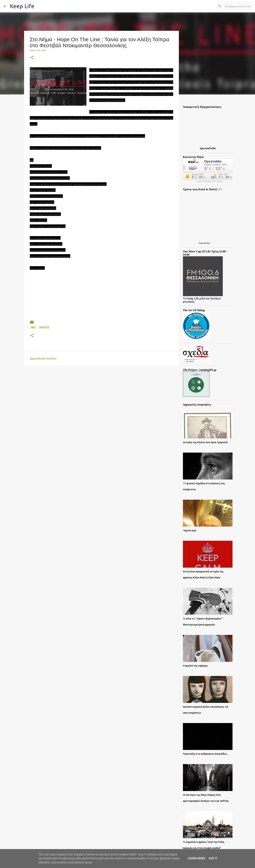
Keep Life (22, 6)
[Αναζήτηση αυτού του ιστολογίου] (234, 6)
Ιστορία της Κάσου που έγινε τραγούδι (205, 442)
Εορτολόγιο (204, 243)
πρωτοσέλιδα (208, 148)
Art (33, 327)
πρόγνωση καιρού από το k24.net (209, 181)
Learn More (196, 858)
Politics (44, 327)
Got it (213, 858)
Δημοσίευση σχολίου (43, 358)
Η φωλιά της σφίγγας (195, 666)
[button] (32, 58)
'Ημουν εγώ (190, 530)
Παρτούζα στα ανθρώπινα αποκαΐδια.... (206, 754)
